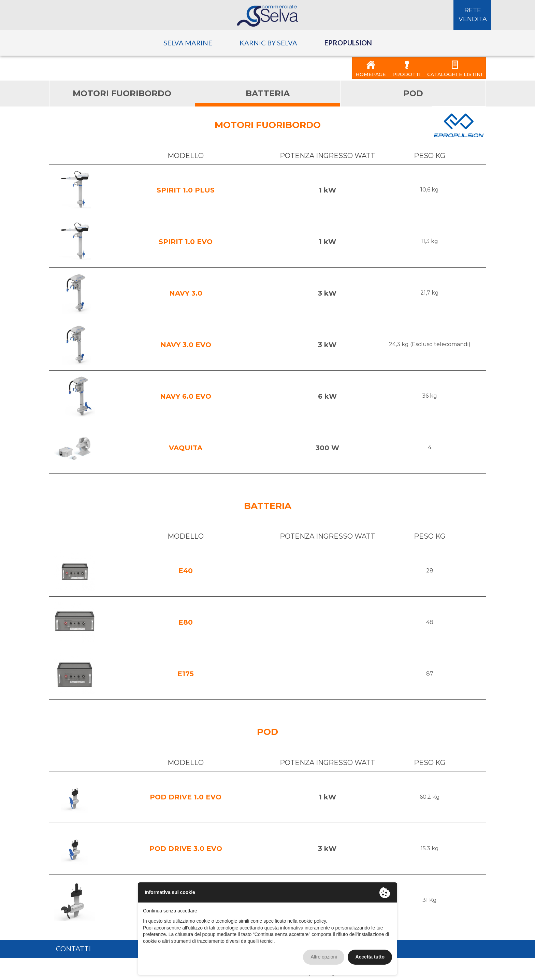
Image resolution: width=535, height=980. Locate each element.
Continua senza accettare (170, 907)
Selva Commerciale (267, 12)
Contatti (73, 946)
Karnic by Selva (268, 39)
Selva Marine (188, 39)
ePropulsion (348, 39)
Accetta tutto (370, 953)
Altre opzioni (324, 953)
